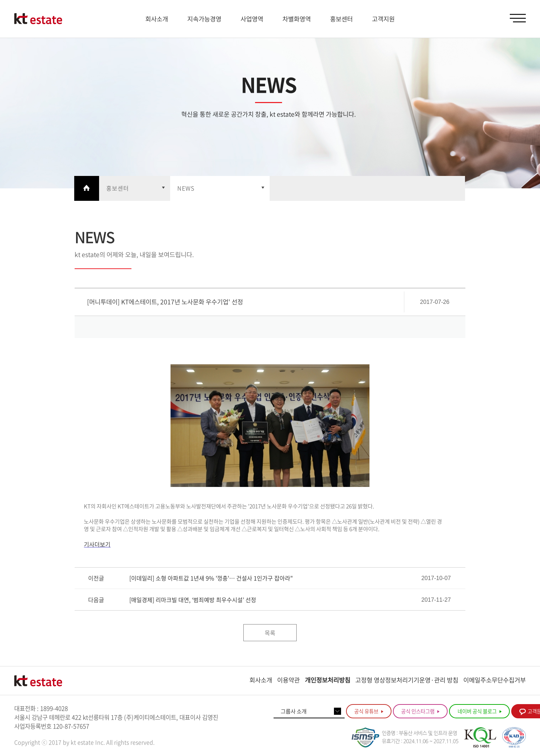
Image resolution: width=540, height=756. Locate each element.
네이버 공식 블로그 (480, 711)
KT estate (38, 19)
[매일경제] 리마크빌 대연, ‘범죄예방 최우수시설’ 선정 (193, 600)
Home (87, 188)
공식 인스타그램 (420, 711)
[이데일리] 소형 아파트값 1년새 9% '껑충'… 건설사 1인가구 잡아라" (211, 578)
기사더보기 (97, 544)
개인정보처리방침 (328, 680)
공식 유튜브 (369, 711)
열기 (135, 188)
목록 (270, 633)
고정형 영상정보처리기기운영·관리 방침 (407, 680)
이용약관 (288, 680)
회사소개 (261, 680)
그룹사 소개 (294, 711)
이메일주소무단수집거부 (495, 680)
